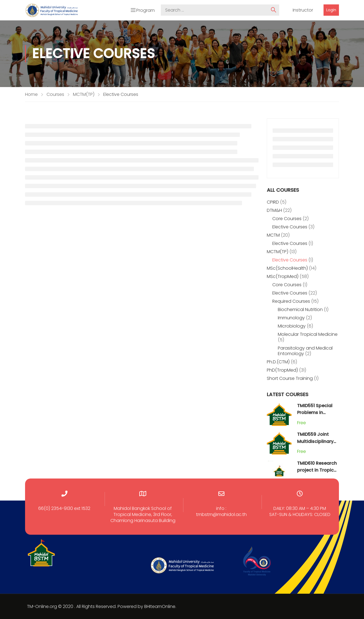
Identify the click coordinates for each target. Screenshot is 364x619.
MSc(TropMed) (283, 276)
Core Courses (287, 219)
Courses (55, 94)
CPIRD (273, 202)
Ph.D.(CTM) (278, 362)
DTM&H (274, 210)
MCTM (273, 235)
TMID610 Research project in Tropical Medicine (317, 470)
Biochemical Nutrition (300, 309)
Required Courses (291, 301)
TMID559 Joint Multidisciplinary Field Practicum (315, 441)
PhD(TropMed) (282, 370)
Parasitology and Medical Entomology (305, 351)
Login (331, 10)
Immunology (291, 318)
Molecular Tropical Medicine (308, 334)
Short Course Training (290, 378)
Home (31, 94)
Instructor (303, 10)
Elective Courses (290, 227)
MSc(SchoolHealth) (287, 268)
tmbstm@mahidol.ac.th (221, 514)
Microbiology (292, 326)
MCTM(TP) (84, 94)
